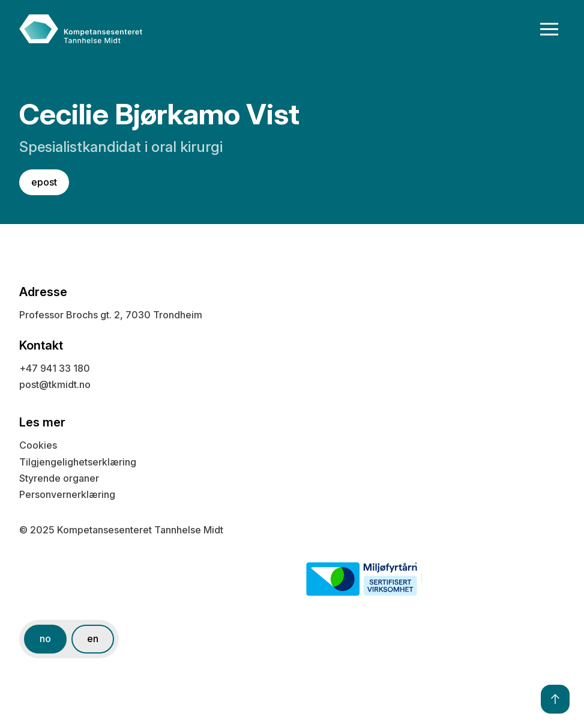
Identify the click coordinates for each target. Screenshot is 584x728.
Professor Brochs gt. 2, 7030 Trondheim (111, 315)
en (93, 639)
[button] (549, 29)
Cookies (38, 445)
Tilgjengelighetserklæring (78, 462)
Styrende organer (59, 478)
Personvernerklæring (67, 494)
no (45, 639)
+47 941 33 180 (55, 368)
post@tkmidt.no (55, 384)
